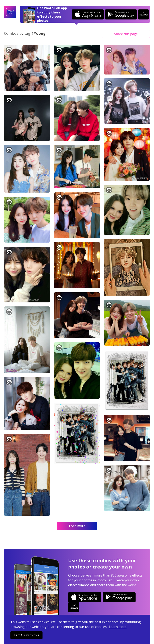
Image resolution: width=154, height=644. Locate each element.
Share (126, 34)
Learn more (118, 627)
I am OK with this (26, 635)
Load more (77, 526)
